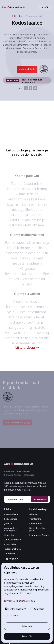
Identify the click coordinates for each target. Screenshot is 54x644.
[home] (14, 7)
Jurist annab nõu (13, 549)
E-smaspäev (10, 544)
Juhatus (8, 524)
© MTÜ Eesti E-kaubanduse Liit (17, 471)
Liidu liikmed (11, 519)
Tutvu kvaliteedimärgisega (17, 424)
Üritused (11, 559)
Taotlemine (35, 519)
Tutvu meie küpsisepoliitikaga (19, 601)
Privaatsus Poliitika (12, 475)
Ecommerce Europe (39, 535)
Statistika (9, 535)
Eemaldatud (35, 524)
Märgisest (34, 514)
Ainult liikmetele (13, 540)
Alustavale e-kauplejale (11, 529)
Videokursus (10, 553)
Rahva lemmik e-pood (38, 529)
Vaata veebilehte (27, 69)
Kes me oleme (11, 514)
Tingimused (29, 475)
